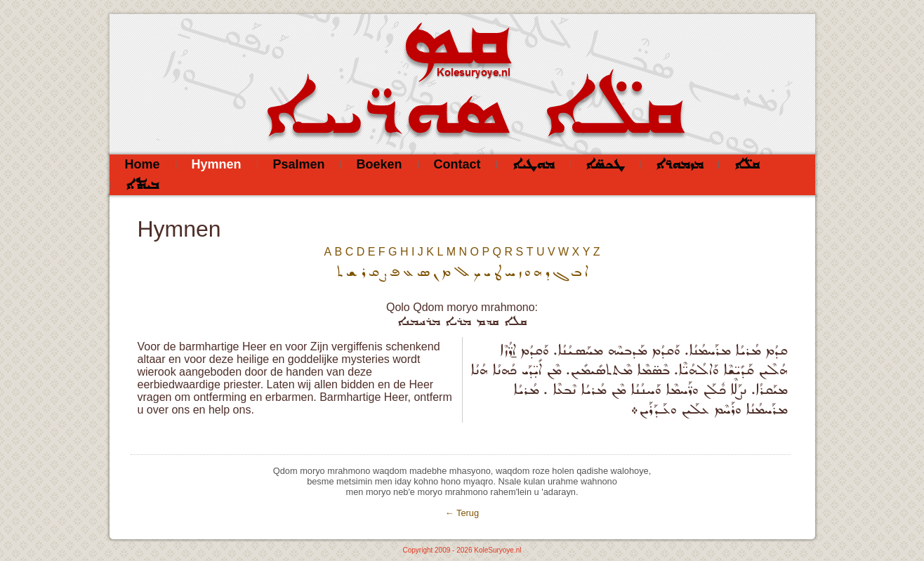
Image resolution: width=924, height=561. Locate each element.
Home (143, 164)
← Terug (462, 513)
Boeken (379, 164)
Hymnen (217, 164)
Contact (457, 164)
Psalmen (299, 164)
